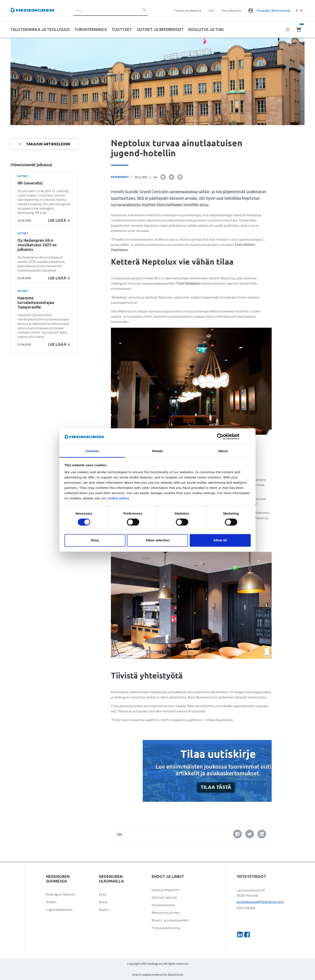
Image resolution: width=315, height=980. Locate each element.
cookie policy (118, 498)
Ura (211, 10)
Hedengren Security (61, 894)
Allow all (220, 540)
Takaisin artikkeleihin (44, 144)
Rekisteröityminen (166, 913)
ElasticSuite (176, 975)
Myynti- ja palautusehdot (170, 920)
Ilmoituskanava (163, 905)
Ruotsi (104, 910)
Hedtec (51, 902)
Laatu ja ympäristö (166, 890)
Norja (103, 902)
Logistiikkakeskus (59, 910)
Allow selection (157, 540)
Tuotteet (122, 29)
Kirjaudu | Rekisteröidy (274, 10)
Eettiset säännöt (164, 897)
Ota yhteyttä (231, 10)
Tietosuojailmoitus (166, 928)
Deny (95, 540)
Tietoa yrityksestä (187, 10)
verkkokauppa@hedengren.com (260, 902)
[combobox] (110, 10)
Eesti (103, 894)
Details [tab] (157, 451)
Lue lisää (59, 220)
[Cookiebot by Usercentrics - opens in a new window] (224, 437)
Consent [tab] (92, 451)
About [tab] (223, 451)
